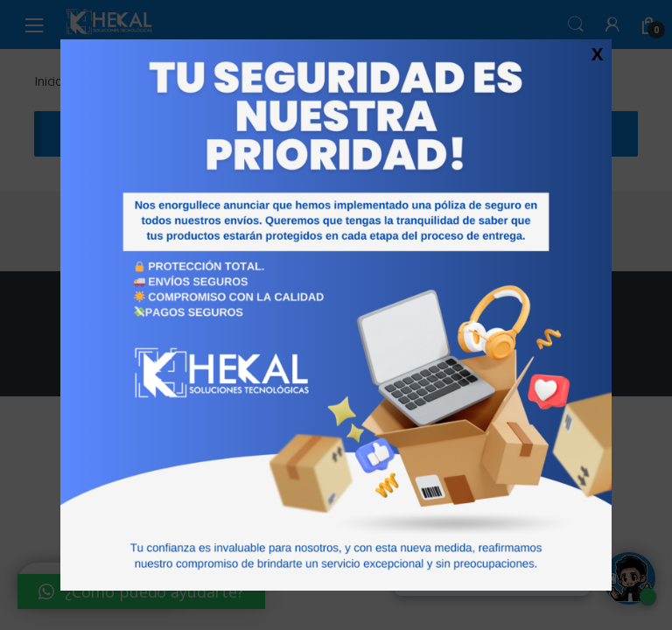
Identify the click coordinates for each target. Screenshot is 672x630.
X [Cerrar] (597, 53)
